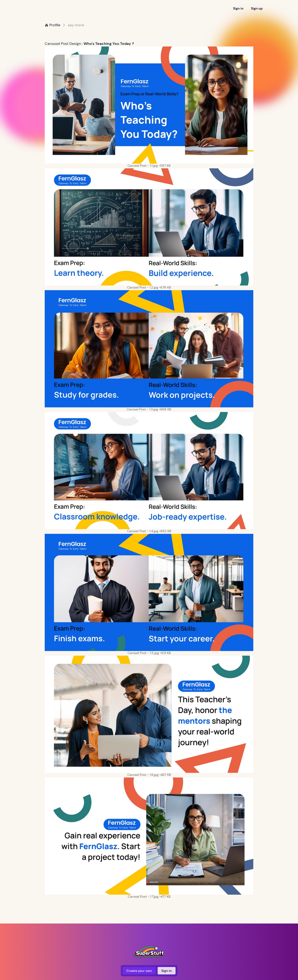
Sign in (238, 8)
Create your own (139, 971)
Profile (52, 25)
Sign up (257, 8)
